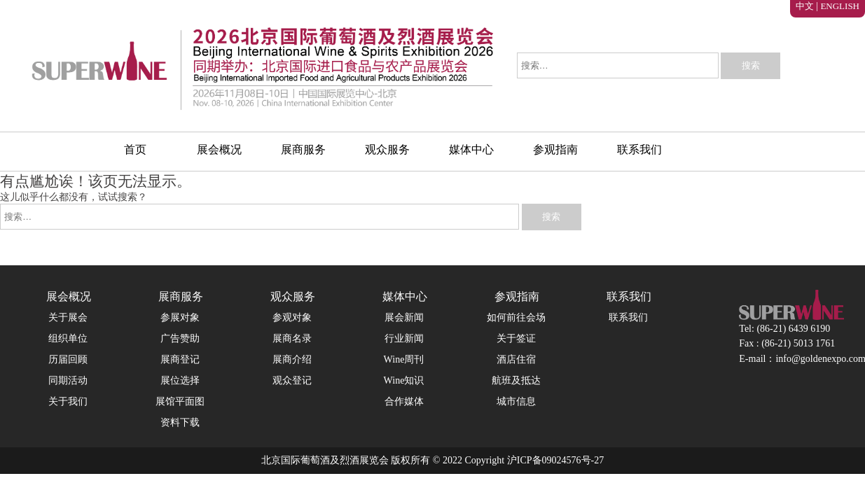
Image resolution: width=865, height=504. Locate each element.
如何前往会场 (516, 317)
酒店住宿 (516, 359)
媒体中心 (471, 149)
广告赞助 (180, 338)
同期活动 (68, 380)
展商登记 (180, 359)
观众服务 (387, 149)
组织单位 (68, 338)
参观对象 (292, 317)
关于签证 (516, 338)
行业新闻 (404, 338)
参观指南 (555, 149)
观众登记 (292, 380)
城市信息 (516, 401)
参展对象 (180, 317)
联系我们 (639, 149)
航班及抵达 (516, 380)
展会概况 (219, 149)
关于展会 (68, 317)
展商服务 (303, 149)
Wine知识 (404, 380)
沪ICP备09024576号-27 (554, 460)
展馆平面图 (180, 401)
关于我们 (68, 401)
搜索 (751, 65)
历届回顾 (68, 359)
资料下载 (180, 422)
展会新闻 (404, 317)
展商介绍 (292, 359)
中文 (805, 6)
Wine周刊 (404, 359)
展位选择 (180, 380)
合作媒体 (404, 401)
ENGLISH (840, 6)
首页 (135, 149)
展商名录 (292, 338)
